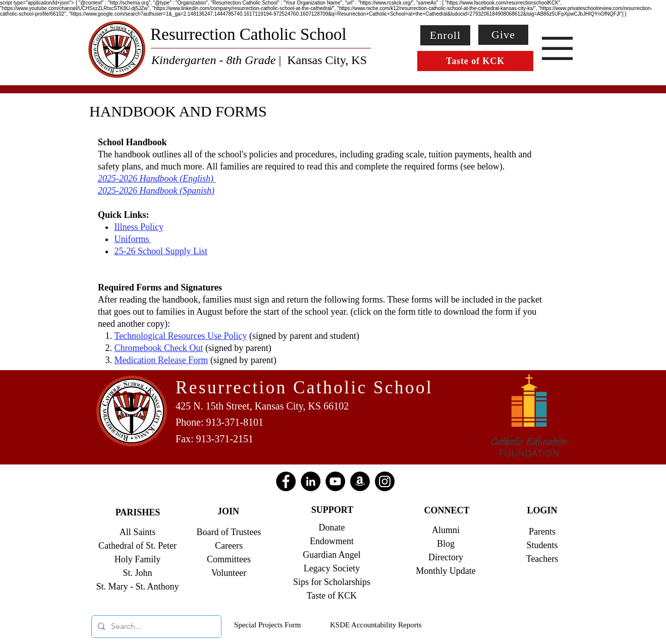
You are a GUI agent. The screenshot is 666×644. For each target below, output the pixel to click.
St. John (137, 573)
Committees (229, 559)
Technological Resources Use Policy (180, 336)
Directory (446, 557)
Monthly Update (446, 571)
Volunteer (229, 573)
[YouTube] (335, 481)
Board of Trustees (229, 532)
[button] (557, 48)
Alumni (446, 530)
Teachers (542, 559)
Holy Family (138, 559)
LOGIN (542, 510)
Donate (332, 528)
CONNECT (447, 510)
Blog (446, 544)
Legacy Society (332, 568)
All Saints (138, 532)
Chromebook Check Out (158, 348)
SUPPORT (332, 510)
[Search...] (155, 627)
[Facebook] (286, 481)
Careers (229, 546)
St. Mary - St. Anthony (137, 587)
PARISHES (138, 512)
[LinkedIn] (311, 481)
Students (542, 545)
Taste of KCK (332, 596)
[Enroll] (445, 35)
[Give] (503, 35)
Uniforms (133, 239)
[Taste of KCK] (475, 61)
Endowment (332, 541)
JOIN (228, 511)
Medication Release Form (161, 360)
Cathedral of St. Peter (137, 546)
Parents (542, 532)
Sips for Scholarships (332, 582)
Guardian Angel (331, 555)
